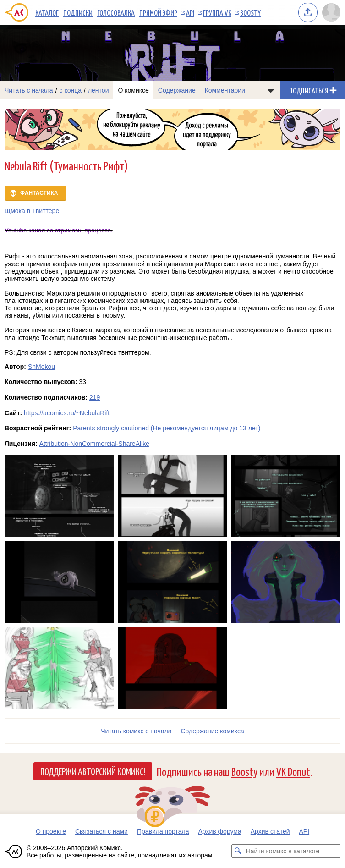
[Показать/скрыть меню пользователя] (331, 12)
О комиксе (133, 90)
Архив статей (270, 831)
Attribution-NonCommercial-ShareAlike (94, 444)
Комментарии (225, 90)
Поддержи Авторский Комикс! (93, 771)
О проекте (51, 831)
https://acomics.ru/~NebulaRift (67, 413)
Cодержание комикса (213, 731)
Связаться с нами (101, 831)
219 (95, 397)
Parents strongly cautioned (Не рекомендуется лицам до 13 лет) (167, 428)
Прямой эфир (158, 12)
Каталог (47, 12)
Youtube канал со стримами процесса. (59, 230)
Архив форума (219, 831)
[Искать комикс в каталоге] (238, 851)
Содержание (177, 90)
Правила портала (163, 831)
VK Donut (293, 771)
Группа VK (217, 12)
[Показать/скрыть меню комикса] (271, 90)
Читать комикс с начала (136, 731)
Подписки (78, 12)
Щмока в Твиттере (32, 211)
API (190, 12)
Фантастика (39, 193)
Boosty (250, 12)
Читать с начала (29, 90)
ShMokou (41, 367)
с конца (71, 90)
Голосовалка (116, 12)
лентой (99, 90)
